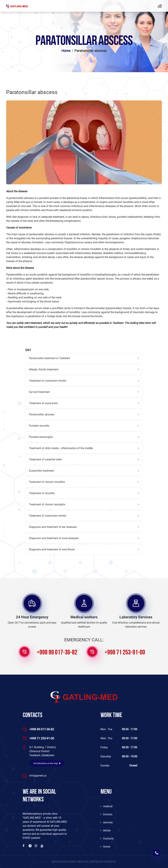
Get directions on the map (47, 763)
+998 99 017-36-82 (57, 653)
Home (66, 51)
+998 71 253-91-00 (125, 653)
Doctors (106, 814)
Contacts (107, 839)
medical (106, 806)
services (107, 822)
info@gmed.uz (38, 776)
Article (105, 830)
